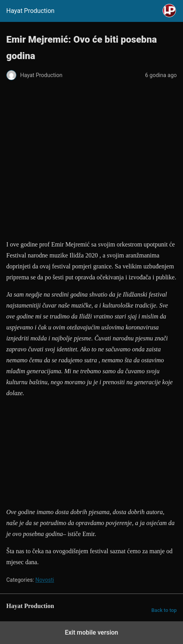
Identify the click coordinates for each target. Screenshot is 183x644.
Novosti (45, 580)
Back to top (164, 610)
